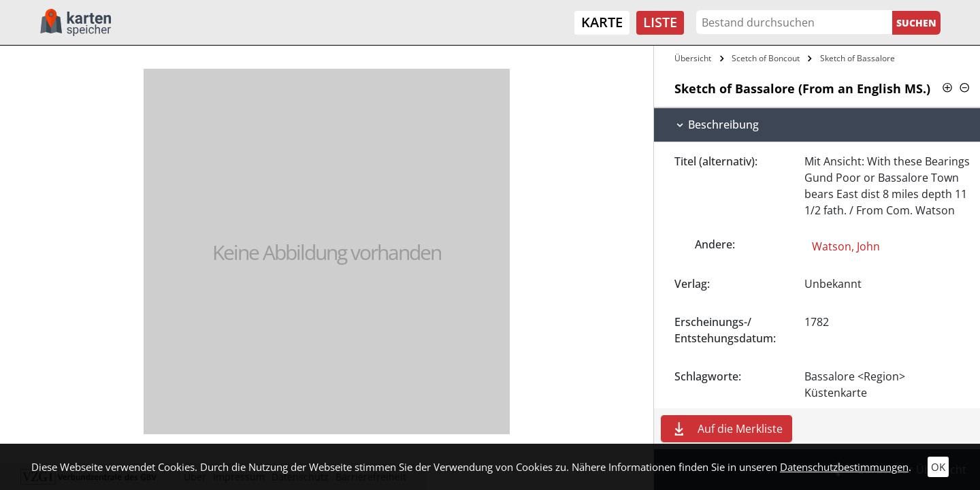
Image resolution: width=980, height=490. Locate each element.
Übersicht (693, 58)
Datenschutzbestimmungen (844, 467)
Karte (602, 22)
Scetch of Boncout (766, 58)
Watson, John (846, 246)
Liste (660, 22)
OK (938, 467)
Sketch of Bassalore (857, 58)
